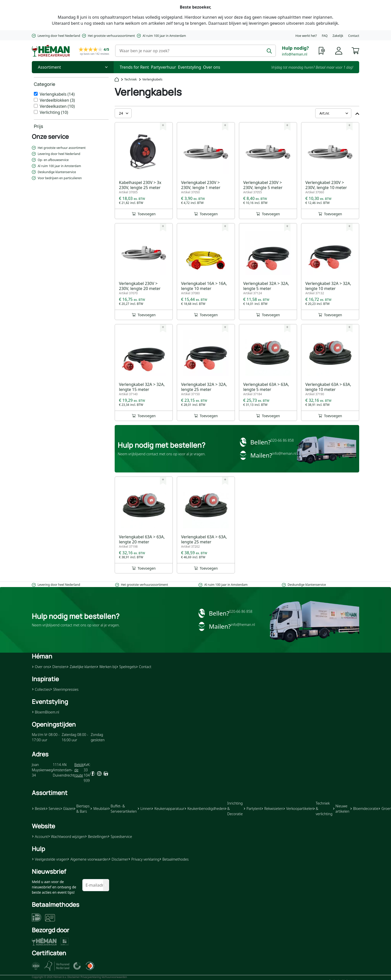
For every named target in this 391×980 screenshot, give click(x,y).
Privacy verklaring (144, 859)
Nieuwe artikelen (341, 809)
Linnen (144, 809)
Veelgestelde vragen (50, 859)
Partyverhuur (164, 67)
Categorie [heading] (45, 84)
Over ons (212, 67)
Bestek (39, 809)
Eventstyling (190, 67)
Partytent (252, 809)
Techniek (130, 79)
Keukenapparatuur (168, 809)
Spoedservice (120, 837)
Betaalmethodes (174, 859)
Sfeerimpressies (64, 689)
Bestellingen (96, 837)
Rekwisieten (272, 809)
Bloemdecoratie (364, 809)
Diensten (58, 667)
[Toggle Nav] (73, 67)
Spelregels (126, 667)
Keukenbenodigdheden (205, 809)
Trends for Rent (134, 67)
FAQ (325, 36)
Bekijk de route (79, 770)
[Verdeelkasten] (36, 106)
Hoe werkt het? (306, 36)
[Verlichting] (36, 112)
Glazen (67, 809)
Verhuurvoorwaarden (114, 977)
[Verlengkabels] (36, 94)
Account (40, 837)
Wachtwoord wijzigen (67, 837)
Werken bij (106, 667)
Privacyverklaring (91, 977)
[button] (355, 50)
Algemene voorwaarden (88, 859)
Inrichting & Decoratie (234, 809)
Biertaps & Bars (82, 809)
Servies (53, 809)
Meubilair (99, 809)
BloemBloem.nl (45, 712)
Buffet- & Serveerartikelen (123, 809)
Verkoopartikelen (298, 809)
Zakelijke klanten (81, 667)
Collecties (41, 689)
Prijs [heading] (39, 126)
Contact (354, 36)
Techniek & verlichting (323, 809)
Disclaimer (118, 859)
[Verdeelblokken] (36, 100)
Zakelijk (338, 36)
